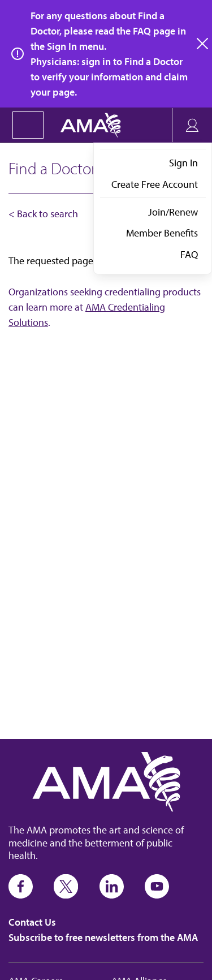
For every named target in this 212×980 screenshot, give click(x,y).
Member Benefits (162, 233)
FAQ (189, 254)
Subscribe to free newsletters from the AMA (103, 937)
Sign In (183, 163)
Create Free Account (155, 184)
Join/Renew (173, 212)
